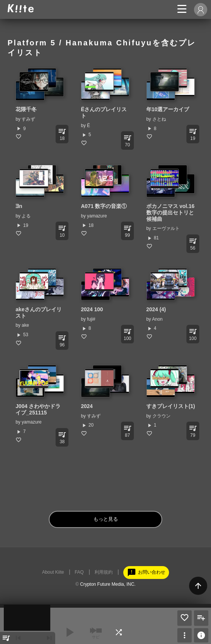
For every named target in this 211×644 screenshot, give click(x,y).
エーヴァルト (166, 228)
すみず (28, 119)
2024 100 (92, 309)
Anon (157, 319)
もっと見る (106, 519)
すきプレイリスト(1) (171, 406)
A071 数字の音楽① (104, 206)
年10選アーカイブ (168, 109)
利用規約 (104, 572)
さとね (159, 119)
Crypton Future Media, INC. (108, 584)
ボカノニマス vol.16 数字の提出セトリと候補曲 (173, 213)
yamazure (97, 216)
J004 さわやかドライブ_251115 (38, 409)
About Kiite (53, 572)
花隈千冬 (26, 109)
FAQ (79, 572)
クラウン (161, 416)
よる (26, 216)
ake (25, 325)
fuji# (91, 319)
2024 (87, 406)
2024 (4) (156, 309)
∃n (19, 206)
